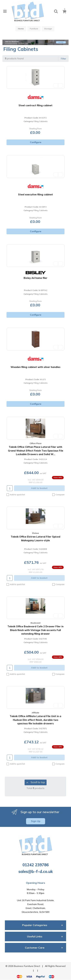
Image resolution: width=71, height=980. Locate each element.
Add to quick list (16, 495)
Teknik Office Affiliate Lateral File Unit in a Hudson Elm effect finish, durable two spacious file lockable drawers (35, 720)
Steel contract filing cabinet (35, 105)
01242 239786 (36, 865)
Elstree (36, 533)
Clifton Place (36, 443)
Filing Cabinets (41, 121)
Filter (64, 59)
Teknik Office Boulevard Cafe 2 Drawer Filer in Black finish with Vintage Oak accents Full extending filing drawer (35, 630)
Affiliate (35, 713)
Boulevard (35, 623)
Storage (48, 29)
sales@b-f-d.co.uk (36, 871)
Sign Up (36, 821)
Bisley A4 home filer (35, 278)
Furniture (34, 29)
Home (21, 29)
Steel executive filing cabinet (35, 194)
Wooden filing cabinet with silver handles (35, 367)
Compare (58, 495)
